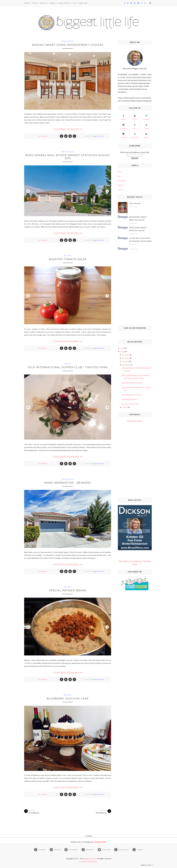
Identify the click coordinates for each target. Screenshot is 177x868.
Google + (135, 126)
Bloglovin (123, 135)
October (125, 361)
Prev (28, 191)
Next (107, 191)
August (125, 407)
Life (74, 3)
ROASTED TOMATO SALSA (68, 259)
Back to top (147, 865)
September (126, 365)
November (126, 358)
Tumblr (146, 126)
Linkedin (146, 135)
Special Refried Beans (68, 590)
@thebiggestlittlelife (100, 842)
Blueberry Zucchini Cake (68, 699)
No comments (43, 136)
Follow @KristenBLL (135, 421)
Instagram (123, 126)
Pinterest (146, 117)
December (126, 355)
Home (26, 3)
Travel (53, 3)
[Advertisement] (135, 288)
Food (34, 3)
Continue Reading (68, 129)
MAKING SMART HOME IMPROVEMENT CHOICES (68, 45)
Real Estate (64, 3)
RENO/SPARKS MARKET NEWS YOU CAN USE (138, 218)
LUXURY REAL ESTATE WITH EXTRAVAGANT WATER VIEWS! (140, 240)
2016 (122, 348)
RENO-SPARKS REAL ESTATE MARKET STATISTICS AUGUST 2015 (68, 157)
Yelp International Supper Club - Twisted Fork (68, 367)
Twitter (135, 117)
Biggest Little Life (99, 136)
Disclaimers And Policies (88, 862)
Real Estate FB (135, 135)
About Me (83, 3)
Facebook (123, 117)
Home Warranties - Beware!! (68, 483)
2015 (122, 351)
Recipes (43, 3)
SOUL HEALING (135, 203)
